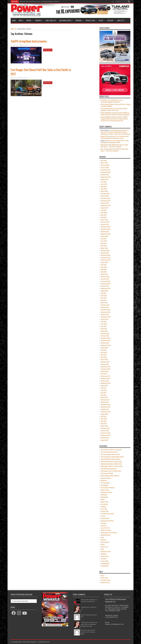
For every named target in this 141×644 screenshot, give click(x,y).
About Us (121, 21)
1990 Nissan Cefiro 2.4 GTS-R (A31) (112, 466)
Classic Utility (105, 490)
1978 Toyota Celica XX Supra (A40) (111, 462)
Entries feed (104, 578)
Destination (104, 495)
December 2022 (105, 255)
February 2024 (105, 222)
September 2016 (106, 412)
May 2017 (104, 393)
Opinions (79, 21)
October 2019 (105, 343)
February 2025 (105, 194)
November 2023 (105, 229)
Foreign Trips (105, 511)
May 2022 (104, 270)
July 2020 (104, 322)
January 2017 (105, 402)
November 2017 (105, 379)
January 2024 (105, 224)
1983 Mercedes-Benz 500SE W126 (111, 464)
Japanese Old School (107, 521)
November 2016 (105, 407)
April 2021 (104, 300)
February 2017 (105, 400)
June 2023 (104, 241)
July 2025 (104, 182)
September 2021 (106, 288)
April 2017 (104, 395)
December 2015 (105, 433)
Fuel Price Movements (107, 514)
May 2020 (104, 326)
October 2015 (105, 438)
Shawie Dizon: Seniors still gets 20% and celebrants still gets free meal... (89, 624)
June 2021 (104, 296)
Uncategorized (105, 563)
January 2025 (105, 196)
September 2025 (106, 177)
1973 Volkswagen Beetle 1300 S (110, 454)
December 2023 (105, 227)
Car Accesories (105, 483)
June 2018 (104, 374)
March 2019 (104, 360)
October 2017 (105, 381)
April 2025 (104, 189)
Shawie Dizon (105, 136)
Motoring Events (66, 21)
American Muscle (106, 478)
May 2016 (104, 421)
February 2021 (105, 305)
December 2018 (105, 367)
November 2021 (105, 284)
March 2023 (104, 248)
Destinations (104, 497)
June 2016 (104, 419)
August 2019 (104, 348)
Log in (102, 575)
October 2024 (105, 203)
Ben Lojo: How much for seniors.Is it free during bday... (88, 632)
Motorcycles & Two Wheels (109, 533)
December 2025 (105, 170)
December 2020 (105, 310)
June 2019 (104, 352)
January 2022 (105, 279)
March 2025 (104, 191)
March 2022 (104, 274)
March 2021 (104, 303)
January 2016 (105, 431)
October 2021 (105, 286)
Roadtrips (104, 554)
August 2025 (104, 179)
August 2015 (104, 440)
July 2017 (104, 388)
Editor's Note (104, 502)
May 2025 (104, 187)
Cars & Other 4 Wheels (108, 488)
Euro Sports (104, 504)
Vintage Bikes (105, 566)
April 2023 (104, 246)
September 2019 (106, 345)
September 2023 (106, 234)
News (21, 21)
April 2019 (104, 357)
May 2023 (104, 243)
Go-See (103, 516)
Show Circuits (105, 556)
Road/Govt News (106, 552)
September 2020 (106, 317)
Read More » (48, 50)
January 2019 (105, 364)
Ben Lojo (103, 149)
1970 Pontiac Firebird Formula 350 (111, 450)
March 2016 (104, 426)
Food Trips (104, 509)
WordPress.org (105, 583)
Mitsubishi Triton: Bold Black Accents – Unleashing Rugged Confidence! (40, 2)
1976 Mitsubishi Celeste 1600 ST (110, 459)
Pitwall (103, 545)
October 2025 (105, 175)
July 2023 (104, 239)
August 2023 (104, 236)
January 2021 (105, 307)
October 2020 (105, 315)
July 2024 (104, 210)
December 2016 (105, 405)
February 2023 (105, 251)
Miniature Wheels (106, 530)
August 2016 (104, 414)
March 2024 (104, 220)
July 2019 (104, 350)
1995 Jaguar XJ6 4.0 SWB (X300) (111, 471)
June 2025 (104, 184)
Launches (104, 526)
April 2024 (104, 217)
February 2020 (105, 333)
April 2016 (104, 424)
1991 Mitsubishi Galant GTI (109, 469)
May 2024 (104, 215)
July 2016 (104, 416)
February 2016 (105, 428)
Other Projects (105, 542)
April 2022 (104, 272)
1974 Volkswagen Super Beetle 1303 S (112, 457)
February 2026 (105, 165)
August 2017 (104, 386)
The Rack (111, 21)
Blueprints (104, 481)
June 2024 (104, 213)
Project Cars (91, 21)
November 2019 (105, 341)
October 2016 (105, 409)
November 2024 (105, 201)
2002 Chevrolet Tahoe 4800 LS (110, 476)
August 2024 (104, 208)
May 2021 (104, 298)
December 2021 (105, 281)
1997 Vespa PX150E (107, 473)
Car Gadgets (104, 485)
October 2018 (105, 371)
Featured (103, 507)
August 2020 (104, 319)
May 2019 (104, 355)
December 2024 (105, 198)
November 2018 (105, 369)
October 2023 (105, 232)
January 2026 (105, 168)
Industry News (105, 518)
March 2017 (104, 397)
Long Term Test (51, 21)
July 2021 (104, 293)
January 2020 (105, 336)
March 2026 (104, 163)
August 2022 (104, 262)
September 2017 (106, 383)
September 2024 (106, 206)
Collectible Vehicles (106, 492)
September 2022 (106, 260)
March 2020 (104, 331)
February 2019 (105, 362)
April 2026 (104, 160)
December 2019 (105, 338)
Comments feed (105, 580)
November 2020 (105, 312)
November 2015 (105, 435)
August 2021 (104, 291)
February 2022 (105, 277)
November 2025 (105, 172)
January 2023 (105, 253)
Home (14, 21)
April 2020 (104, 329)
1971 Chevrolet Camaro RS (109, 452)
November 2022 (105, 258)
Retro (102, 21)
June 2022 (104, 267)
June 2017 (104, 390)
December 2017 (105, 376)
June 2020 (104, 324)
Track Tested (104, 561)
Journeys (39, 21)
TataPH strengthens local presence (29, 41)
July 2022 (104, 265)
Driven (29, 21)
